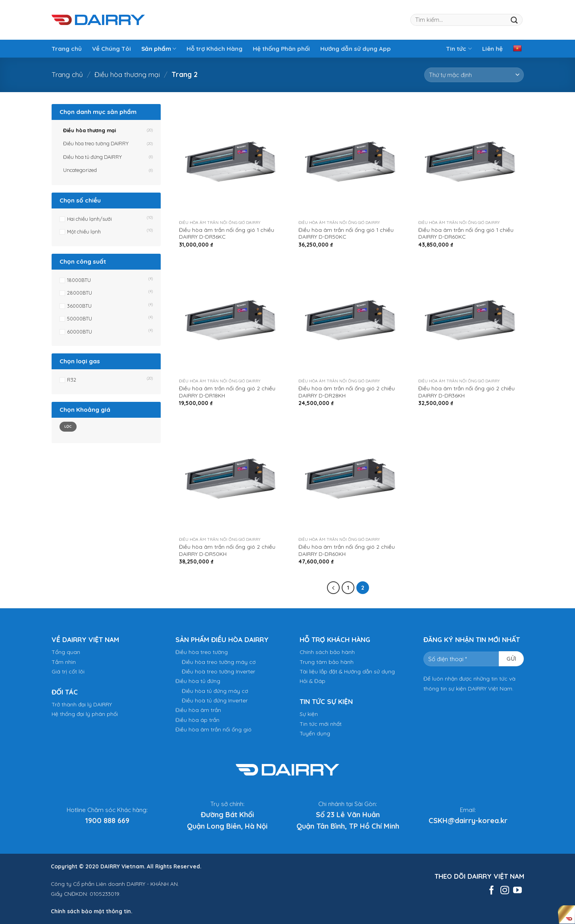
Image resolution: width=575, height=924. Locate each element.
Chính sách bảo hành (327, 652)
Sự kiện (309, 714)
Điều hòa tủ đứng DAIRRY (92, 157)
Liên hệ (492, 49)
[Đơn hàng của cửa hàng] (474, 75)
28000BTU (80, 293)
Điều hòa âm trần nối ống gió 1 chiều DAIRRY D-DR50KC (346, 233)
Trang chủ (67, 49)
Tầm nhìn (64, 662)
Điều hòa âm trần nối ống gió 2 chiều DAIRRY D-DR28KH (347, 392)
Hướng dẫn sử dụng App (356, 49)
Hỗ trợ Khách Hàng (214, 49)
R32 (72, 380)
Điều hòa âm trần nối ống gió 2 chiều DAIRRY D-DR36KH (466, 392)
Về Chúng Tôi (112, 49)
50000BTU (80, 318)
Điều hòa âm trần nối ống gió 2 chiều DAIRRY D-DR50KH (227, 550)
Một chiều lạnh (84, 231)
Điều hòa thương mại (127, 74)
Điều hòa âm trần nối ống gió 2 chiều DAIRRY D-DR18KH (227, 392)
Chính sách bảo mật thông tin (91, 911)
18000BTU (79, 280)
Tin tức (459, 49)
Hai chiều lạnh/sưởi (89, 219)
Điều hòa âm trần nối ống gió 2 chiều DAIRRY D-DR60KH (347, 550)
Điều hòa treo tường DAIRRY (96, 143)
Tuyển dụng (315, 733)
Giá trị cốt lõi (68, 671)
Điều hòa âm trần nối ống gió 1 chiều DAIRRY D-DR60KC (466, 233)
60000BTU (80, 332)
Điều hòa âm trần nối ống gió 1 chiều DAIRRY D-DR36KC (227, 233)
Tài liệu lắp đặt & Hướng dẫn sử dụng (347, 671)
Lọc (68, 426)
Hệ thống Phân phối (281, 49)
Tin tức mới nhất (321, 724)
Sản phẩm (159, 49)
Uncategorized (80, 170)
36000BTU (79, 306)
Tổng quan (66, 652)
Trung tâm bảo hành (327, 662)
